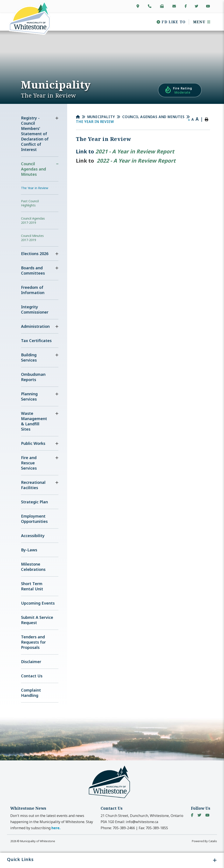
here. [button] (56, 828)
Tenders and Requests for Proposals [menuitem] (33, 642)
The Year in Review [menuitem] (35, 188)
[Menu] (200, 22)
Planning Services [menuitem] (29, 396)
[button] (57, 118)
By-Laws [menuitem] (29, 550)
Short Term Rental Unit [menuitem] (32, 586)
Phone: (118, 828)
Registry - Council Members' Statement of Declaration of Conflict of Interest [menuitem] (35, 134)
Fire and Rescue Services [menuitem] (29, 463)
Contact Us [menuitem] (32, 676)
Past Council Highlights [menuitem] (30, 203)
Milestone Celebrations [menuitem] (33, 567)
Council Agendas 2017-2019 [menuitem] (33, 220)
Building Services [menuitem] (29, 357)
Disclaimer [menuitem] (31, 662)
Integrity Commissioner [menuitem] (35, 309)
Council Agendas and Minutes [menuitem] (33, 169)
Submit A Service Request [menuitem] (37, 620)
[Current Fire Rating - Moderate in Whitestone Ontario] (180, 90)
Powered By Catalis (204, 841)
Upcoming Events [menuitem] (38, 603)
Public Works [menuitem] (33, 443)
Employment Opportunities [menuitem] (34, 519)
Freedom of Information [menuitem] (33, 290)
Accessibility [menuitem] (33, 536)
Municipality (101, 117)
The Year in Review (95, 122)
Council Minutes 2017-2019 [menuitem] (32, 238)
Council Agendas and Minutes (153, 117)
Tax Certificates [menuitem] (36, 341)
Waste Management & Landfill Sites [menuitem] (34, 421)
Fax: (153, 828)
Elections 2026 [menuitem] (35, 254)
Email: (137, 822)
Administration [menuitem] (35, 326)
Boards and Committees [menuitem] (33, 270)
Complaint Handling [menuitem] (31, 693)
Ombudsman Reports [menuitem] (33, 377)
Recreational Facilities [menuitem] (33, 485)
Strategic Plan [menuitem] (34, 502)
